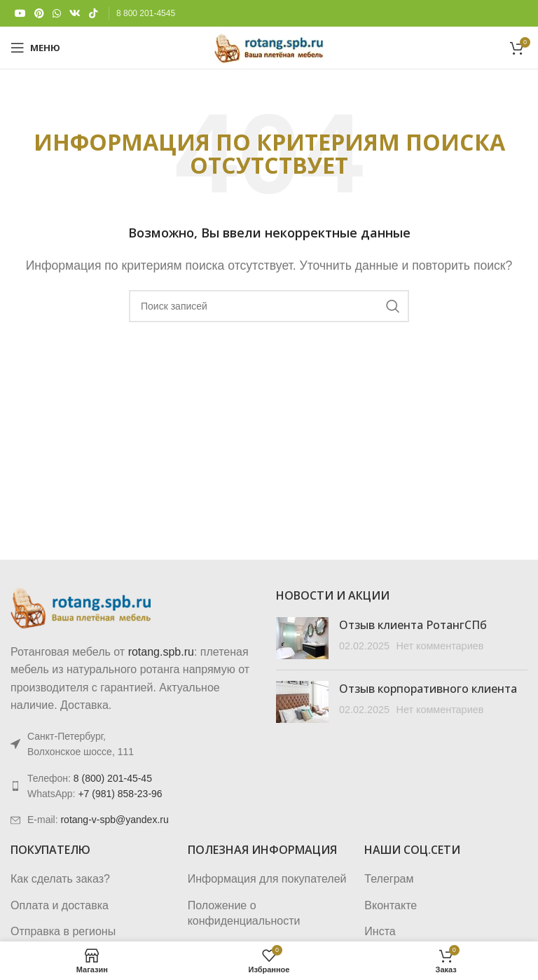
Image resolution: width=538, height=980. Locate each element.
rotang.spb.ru (161, 652)
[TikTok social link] (93, 14)
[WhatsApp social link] (57, 14)
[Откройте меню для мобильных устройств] (35, 48)
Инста (380, 931)
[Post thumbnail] (302, 638)
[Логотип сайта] (269, 47)
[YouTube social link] (20, 14)
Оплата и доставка (60, 905)
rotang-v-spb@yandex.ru (114, 820)
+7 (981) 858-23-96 (120, 794)
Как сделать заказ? (60, 879)
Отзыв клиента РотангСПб (413, 625)
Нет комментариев (440, 646)
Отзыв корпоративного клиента (428, 689)
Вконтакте (391, 905)
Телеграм (389, 879)
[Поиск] (269, 306)
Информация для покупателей (267, 879)
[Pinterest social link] (39, 14)
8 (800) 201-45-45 (113, 778)
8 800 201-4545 (146, 13)
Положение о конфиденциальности (244, 913)
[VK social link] (75, 14)
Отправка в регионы (63, 931)
